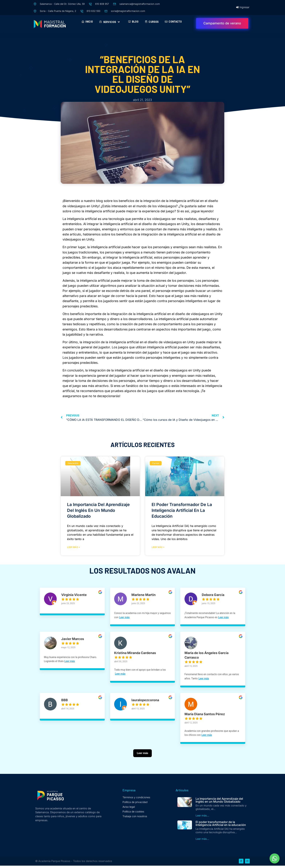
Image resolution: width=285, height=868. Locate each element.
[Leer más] (142, 760)
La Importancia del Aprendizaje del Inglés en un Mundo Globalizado (98, 510)
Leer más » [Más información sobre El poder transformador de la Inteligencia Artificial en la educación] (158, 547)
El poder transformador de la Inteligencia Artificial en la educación (182, 510)
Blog (133, 22)
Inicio (87, 22)
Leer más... (202, 817)
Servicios (111, 22)
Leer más (137, 617)
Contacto (173, 22)
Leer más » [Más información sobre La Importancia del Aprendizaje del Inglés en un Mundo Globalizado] (73, 547)
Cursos (152, 22)
